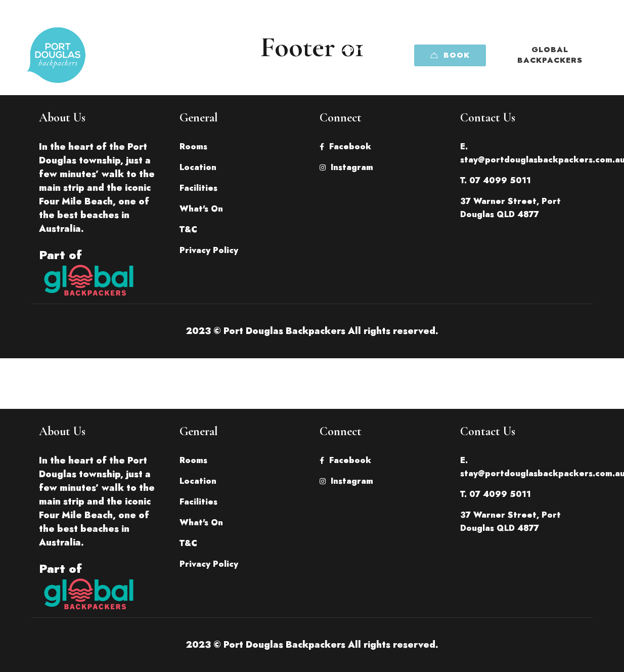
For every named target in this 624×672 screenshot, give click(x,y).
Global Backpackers (550, 55)
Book (450, 55)
